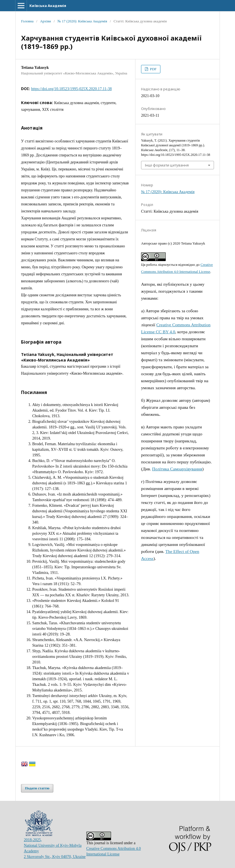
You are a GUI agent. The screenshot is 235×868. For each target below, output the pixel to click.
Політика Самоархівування (177, 469)
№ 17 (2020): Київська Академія (82, 21)
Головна (27, 21)
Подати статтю (37, 788)
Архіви (46, 21)
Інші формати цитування (167, 165)
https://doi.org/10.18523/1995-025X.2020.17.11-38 (71, 89)
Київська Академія (48, 6)
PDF (153, 69)
